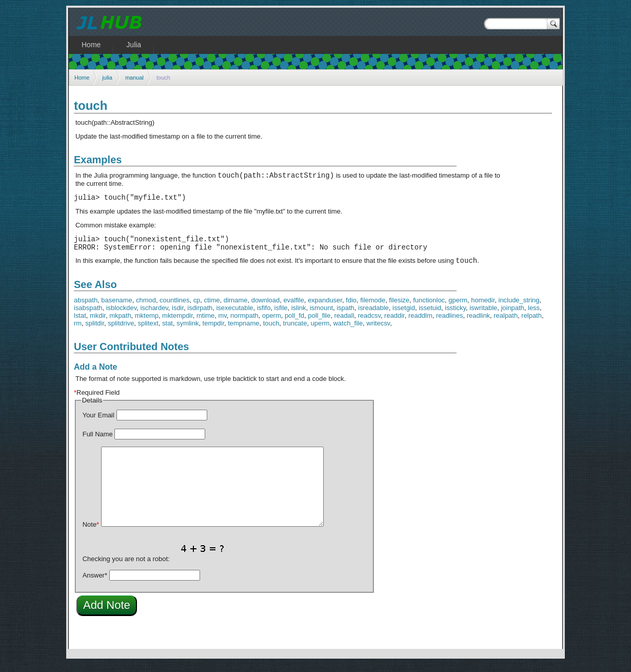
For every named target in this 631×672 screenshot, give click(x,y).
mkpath (120, 323)
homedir (483, 308)
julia (107, 78)
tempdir (213, 331)
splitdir (95, 331)
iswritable (483, 315)
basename (117, 308)
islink (299, 315)
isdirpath (200, 315)
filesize (399, 308)
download (265, 308)
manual (134, 78)
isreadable (373, 315)
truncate (295, 331)
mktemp (147, 323)
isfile (281, 315)
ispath (346, 315)
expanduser (325, 308)
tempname (243, 331)
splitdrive (121, 331)
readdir (395, 323)
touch (271, 331)
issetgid (404, 315)
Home (82, 78)
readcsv (369, 323)
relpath (531, 323)
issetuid (430, 315)
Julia (134, 45)
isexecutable (234, 315)
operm (272, 323)
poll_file (319, 323)
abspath (86, 308)
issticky (455, 315)
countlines (174, 308)
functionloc (429, 308)
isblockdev (122, 315)
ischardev (154, 315)
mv (223, 323)
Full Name (98, 442)
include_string (519, 308)
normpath (244, 323)
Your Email (98, 423)
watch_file (348, 331)
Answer (95, 583)
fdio (351, 308)
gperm (458, 308)
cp (197, 308)
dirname (236, 308)
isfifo (264, 315)
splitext (148, 331)
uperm (320, 331)
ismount (321, 315)
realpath (506, 323)
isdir (178, 315)
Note (91, 532)
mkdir (98, 323)
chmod (146, 308)
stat (167, 331)
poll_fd (294, 323)
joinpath (512, 315)
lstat (80, 323)
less (534, 315)
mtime (205, 323)
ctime (212, 308)
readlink (478, 323)
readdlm (420, 323)
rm (78, 331)
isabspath (88, 315)
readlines (450, 323)
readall (344, 323)
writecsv (378, 331)
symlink (188, 331)
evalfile (293, 308)
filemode (373, 308)
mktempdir (178, 323)
